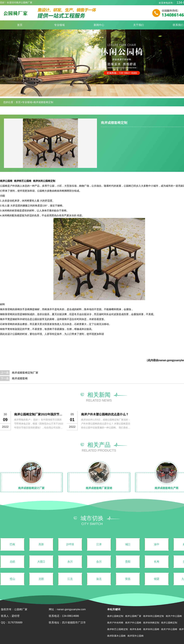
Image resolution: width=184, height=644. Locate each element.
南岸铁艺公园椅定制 (118, 629)
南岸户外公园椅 (174, 616)
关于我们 (138, 25)
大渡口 (41, 562)
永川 (70, 562)
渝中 (157, 544)
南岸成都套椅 (20, 378)
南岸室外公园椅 (136, 636)
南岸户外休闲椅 (115, 623)
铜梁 (157, 579)
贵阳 (128, 562)
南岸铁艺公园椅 (23, 181)
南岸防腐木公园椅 (116, 636)
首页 (20, 25)
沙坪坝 (70, 544)
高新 (41, 544)
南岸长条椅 (136, 629)
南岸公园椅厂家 (133, 616)
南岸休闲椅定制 (151, 623)
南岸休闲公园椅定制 (44, 181)
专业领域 (59, 25)
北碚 (12, 562)
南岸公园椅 (6, 181)
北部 (41, 579)
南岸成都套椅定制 (43, 102)
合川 (99, 562)
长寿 (157, 562)
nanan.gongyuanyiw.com (71, 609)
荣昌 (128, 579)
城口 (128, 544)
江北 (70, 579)
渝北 (99, 579)
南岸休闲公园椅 (151, 629)
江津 (99, 544)
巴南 (12, 544)
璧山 (12, 579)
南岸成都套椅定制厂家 (25, 373)
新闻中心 (99, 25)
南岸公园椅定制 (115, 616)
